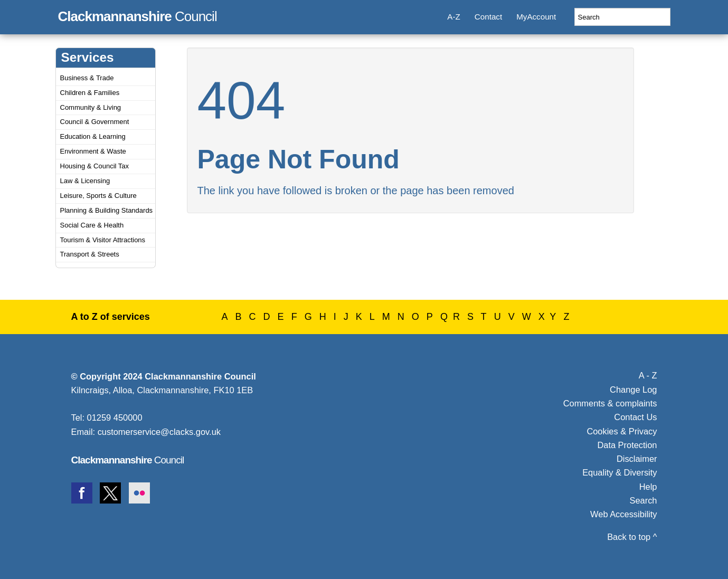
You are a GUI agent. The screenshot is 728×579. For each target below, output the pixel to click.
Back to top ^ (632, 537)
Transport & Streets (90, 254)
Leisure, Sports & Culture (98, 196)
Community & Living (91, 107)
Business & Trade (87, 78)
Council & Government (95, 122)
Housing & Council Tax (95, 166)
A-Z (453, 17)
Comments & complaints (610, 403)
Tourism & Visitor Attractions (103, 240)
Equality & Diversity (620, 472)
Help (648, 487)
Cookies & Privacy (622, 431)
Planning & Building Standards (107, 210)
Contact (488, 17)
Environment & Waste (93, 151)
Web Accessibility (623, 514)
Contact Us (635, 417)
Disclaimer (637, 459)
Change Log (633, 390)
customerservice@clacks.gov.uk (159, 432)
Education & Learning (93, 136)
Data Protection (627, 445)
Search (644, 500)
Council (138, 15)
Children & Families (90, 93)
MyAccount (536, 17)
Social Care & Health (92, 225)
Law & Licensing (85, 181)
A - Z (648, 375)
